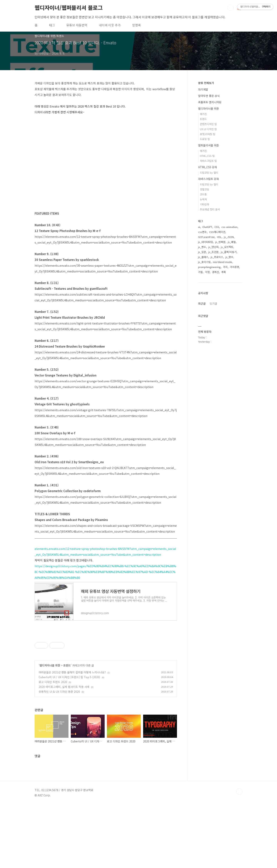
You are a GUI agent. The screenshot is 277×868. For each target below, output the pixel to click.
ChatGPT (207, 227)
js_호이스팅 (204, 262)
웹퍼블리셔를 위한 (209, 145)
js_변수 (202, 247)
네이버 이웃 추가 (110, 25)
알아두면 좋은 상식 (209, 96)
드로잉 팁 (205, 139)
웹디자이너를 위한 (50, 729)
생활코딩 (204, 189)
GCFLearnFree (206, 237)
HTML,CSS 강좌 (208, 167)
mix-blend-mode (222, 262)
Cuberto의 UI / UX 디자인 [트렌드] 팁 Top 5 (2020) (69, 741)
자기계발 (203, 89)
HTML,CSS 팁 (207, 156)
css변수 (202, 232)
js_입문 (202, 252)
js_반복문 (220, 242)
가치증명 (234, 267)
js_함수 (229, 257)
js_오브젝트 (227, 247)
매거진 (203, 114)
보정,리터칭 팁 (208, 134)
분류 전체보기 (206, 83)
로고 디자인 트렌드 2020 (53, 745)
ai (199, 227)
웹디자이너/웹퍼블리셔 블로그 (69, 8)
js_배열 (232, 242)
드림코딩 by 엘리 (209, 173)
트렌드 (67, 729)
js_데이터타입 (206, 242)
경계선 (215, 272)
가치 (225, 267)
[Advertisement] (106, 669)
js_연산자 (213, 247)
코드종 (203, 194)
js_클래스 (203, 257)
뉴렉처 (203, 199)
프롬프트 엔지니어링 (210, 102)
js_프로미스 (217, 257)
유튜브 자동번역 (77, 25)
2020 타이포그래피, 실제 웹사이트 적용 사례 (64, 750)
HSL (219, 237)
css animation (229, 227)
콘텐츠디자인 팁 (208, 124)
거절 (200, 272)
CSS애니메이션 (217, 232)
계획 (224, 272)
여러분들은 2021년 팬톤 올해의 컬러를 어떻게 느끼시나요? (72, 736)
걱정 (207, 272)
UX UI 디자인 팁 (208, 129)
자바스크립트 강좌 (209, 179)
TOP (239, 855)
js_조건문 (213, 252)
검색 (230, 8)
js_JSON (229, 237)
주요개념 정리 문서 (210, 209)
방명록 (136, 25)
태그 (52, 25)
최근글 (202, 303)
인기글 (213, 303)
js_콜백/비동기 (229, 252)
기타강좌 (204, 204)
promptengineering (209, 267)
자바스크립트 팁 (208, 161)
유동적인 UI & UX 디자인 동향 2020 (59, 755)
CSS (217, 227)
